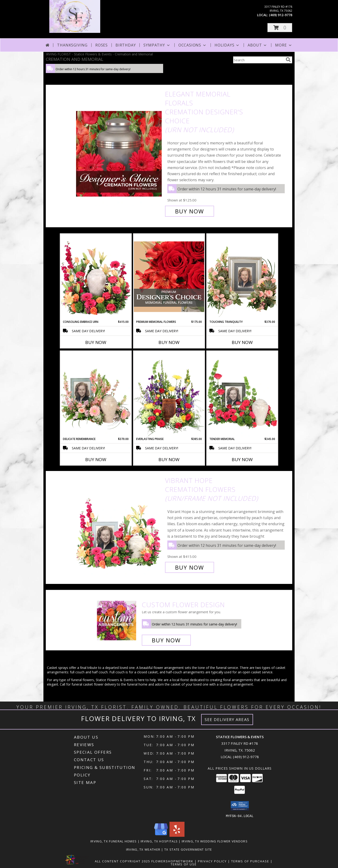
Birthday (126, 45)
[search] (288, 60)
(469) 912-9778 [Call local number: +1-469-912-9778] (281, 15)
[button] (280, 28)
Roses (102, 45)
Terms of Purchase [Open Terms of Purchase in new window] (250, 861)
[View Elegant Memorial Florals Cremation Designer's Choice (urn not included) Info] (119, 153)
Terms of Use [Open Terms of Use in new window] (184, 864)
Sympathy (157, 45)
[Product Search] (258, 60)
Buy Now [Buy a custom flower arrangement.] (166, 640)
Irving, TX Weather (143, 849)
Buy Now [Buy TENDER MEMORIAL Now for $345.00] (242, 459)
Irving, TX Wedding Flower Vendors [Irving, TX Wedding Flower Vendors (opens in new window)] (215, 841)
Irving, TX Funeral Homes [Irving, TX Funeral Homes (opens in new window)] (113, 841)
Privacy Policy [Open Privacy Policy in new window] (212, 861)
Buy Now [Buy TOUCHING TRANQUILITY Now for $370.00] (242, 342)
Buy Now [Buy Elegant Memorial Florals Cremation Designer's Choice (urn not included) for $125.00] (190, 211)
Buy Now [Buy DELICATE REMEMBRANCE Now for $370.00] (96, 459)
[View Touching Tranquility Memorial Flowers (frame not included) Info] (242, 277)
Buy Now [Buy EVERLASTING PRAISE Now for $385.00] (169, 459)
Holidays (227, 45)
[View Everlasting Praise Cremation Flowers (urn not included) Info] (169, 394)
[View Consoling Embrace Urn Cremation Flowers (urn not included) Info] (96, 277)
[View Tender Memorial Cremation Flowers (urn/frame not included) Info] (242, 394)
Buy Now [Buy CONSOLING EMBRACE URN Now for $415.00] (96, 342)
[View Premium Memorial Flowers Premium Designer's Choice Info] (169, 277)
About (257, 45)
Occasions (193, 45)
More (284, 45)
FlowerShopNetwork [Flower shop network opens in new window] (172, 861)
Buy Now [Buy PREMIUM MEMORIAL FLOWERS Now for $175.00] (169, 342)
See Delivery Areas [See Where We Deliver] (227, 719)
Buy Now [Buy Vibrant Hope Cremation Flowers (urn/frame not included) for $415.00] (190, 567)
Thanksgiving (72, 45)
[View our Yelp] (177, 835)
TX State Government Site (188, 849)
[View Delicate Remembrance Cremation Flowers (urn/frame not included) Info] (96, 394)
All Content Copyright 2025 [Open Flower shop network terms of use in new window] (123, 861)
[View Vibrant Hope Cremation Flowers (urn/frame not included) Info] (119, 524)
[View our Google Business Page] (161, 835)
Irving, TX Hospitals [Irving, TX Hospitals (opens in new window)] (159, 841)
